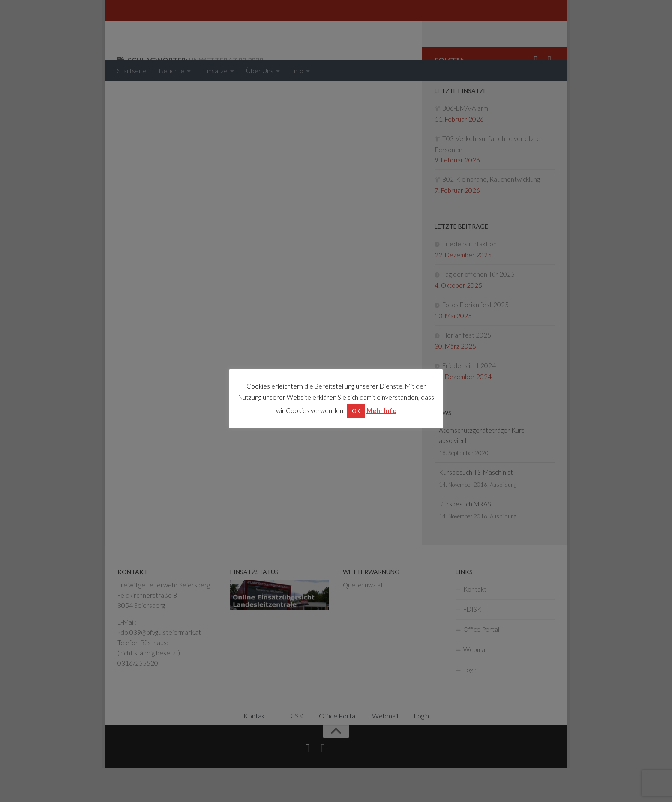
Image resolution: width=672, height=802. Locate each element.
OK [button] (356, 411)
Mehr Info (381, 410)
